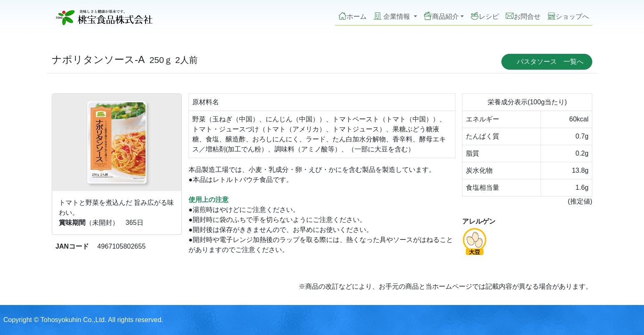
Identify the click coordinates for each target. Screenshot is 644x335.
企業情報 (393, 16)
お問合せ (523, 16)
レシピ (485, 16)
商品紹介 (441, 16)
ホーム (352, 16)
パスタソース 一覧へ (550, 62)
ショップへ (568, 16)
